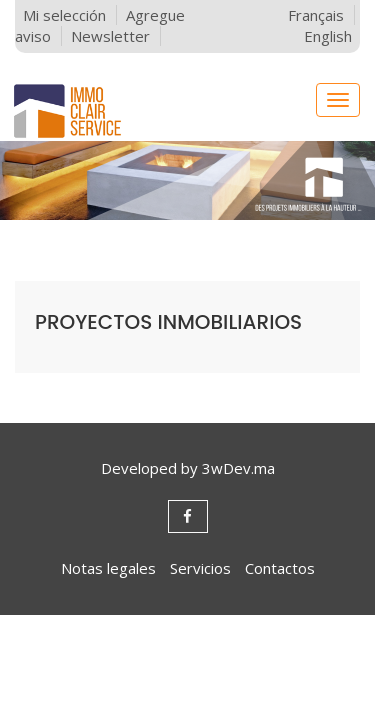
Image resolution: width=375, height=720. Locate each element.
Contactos (280, 568)
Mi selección (64, 15)
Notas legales (108, 568)
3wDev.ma (238, 468)
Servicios (200, 568)
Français (316, 15)
